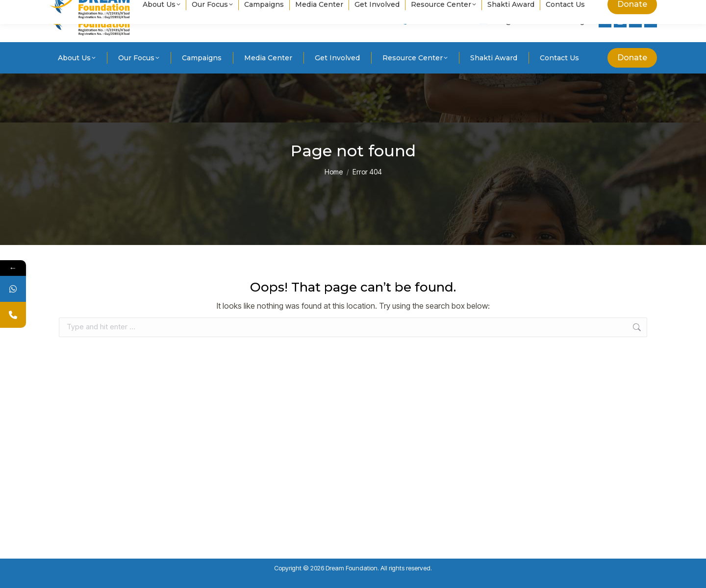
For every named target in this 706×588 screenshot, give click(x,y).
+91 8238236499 (434, 21)
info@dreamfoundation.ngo (534, 21)
